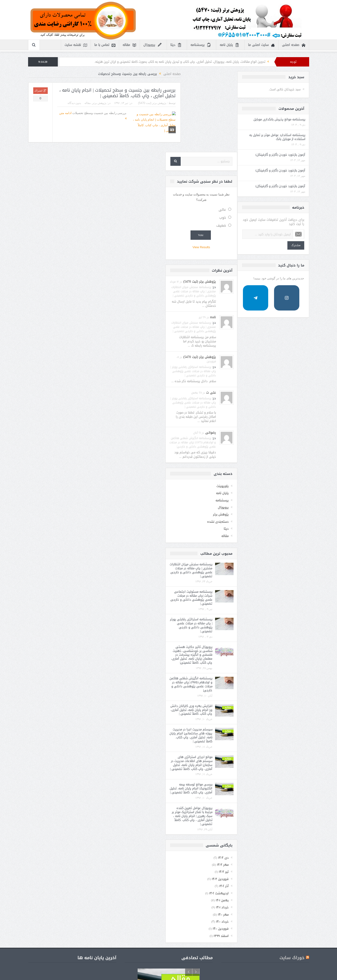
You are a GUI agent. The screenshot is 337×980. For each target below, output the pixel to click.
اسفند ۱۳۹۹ (293, 855)
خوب (295, 137)
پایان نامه (230, 45)
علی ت (283, 312)
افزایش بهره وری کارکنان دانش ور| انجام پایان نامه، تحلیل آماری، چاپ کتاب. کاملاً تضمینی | (263, 629)
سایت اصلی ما (261, 45)
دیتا (176, 45)
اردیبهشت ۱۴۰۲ (291, 812)
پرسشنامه (201, 45)
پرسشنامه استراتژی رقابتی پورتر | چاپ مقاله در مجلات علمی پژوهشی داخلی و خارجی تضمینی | (265, 290)
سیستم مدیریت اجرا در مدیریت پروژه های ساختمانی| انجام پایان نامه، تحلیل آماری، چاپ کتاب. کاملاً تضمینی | (263, 655)
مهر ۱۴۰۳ (295, 784)
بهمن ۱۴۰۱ (294, 819)
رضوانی (282, 352)
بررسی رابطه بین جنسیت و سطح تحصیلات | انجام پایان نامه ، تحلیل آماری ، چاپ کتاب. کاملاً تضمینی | (170, 93)
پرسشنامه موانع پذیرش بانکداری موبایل (56, 121)
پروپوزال (153, 45)
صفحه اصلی (294, 45)
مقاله (129, 45)
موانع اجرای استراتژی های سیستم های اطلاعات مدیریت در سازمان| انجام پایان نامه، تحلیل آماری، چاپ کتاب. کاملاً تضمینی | (263, 682)
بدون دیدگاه (126, 103)
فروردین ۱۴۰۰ (293, 848)
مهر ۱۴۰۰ (295, 834)
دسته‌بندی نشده (290, 441)
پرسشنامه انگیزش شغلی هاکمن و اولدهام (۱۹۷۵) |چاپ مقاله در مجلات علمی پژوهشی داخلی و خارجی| (263, 603)
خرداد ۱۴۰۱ (294, 827)
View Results (273, 167)
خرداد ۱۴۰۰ (294, 841)
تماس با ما (105, 45)
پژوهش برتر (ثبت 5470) (204, 103)
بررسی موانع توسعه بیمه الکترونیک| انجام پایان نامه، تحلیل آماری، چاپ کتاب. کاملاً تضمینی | (263, 708)
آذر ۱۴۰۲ (296, 805)
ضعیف (293, 145)
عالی (294, 129)
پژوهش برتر (151, 103)
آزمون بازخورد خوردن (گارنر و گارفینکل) (53, 165)
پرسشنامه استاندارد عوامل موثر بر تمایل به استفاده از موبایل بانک (54, 143)
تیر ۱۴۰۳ (296, 791)
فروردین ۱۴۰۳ (292, 798)
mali (285, 236)
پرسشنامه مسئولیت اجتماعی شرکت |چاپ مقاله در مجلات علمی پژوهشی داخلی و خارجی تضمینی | (263, 517)
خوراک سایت (292, 877)
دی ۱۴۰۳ (295, 777)
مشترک (62, 269)
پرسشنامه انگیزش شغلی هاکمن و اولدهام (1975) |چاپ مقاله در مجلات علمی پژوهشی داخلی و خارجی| (264, 362)
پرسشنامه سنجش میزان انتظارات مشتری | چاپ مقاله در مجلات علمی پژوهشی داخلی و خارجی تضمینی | (266, 211)
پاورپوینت (294, 405)
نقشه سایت (76, 45)
